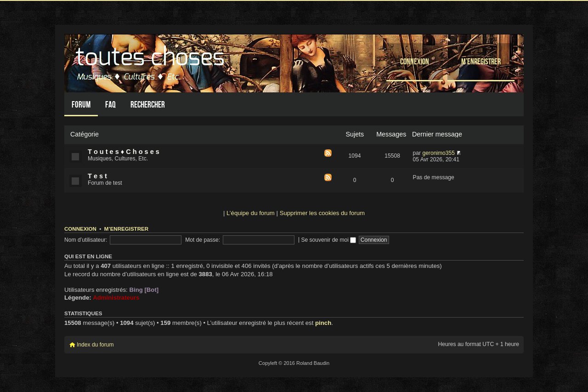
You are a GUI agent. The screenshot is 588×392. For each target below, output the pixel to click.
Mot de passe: (203, 240)
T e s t (97, 176)
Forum (81, 105)
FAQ (110, 105)
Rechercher (148, 105)
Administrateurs (116, 298)
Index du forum (95, 345)
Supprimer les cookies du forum (322, 213)
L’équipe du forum (251, 213)
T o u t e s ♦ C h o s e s (124, 152)
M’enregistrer (481, 61)
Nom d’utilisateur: (86, 240)
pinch (323, 323)
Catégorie (85, 134)
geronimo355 (438, 153)
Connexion (415, 61)
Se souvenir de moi (328, 240)
